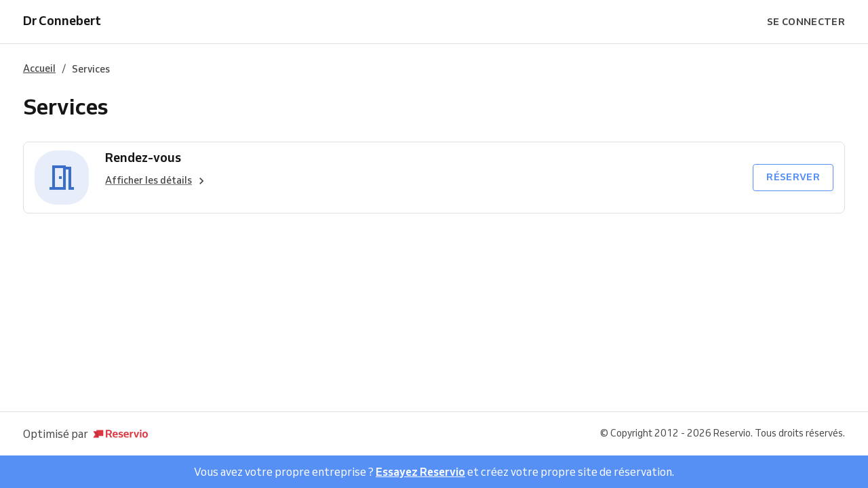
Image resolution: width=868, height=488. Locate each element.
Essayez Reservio (420, 472)
